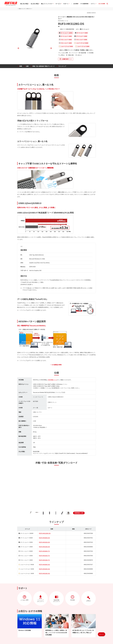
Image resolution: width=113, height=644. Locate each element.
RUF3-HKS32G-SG (44, 569)
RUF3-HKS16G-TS (44, 560)
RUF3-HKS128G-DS (45, 533)
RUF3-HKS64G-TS (44, 551)
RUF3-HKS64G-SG (44, 564)
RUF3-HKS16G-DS (44, 547)
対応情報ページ (52, 380)
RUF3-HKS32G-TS (44, 556)
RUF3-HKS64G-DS (44, 538)
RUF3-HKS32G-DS (44, 542)
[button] (79, 513)
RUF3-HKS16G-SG (44, 573)
